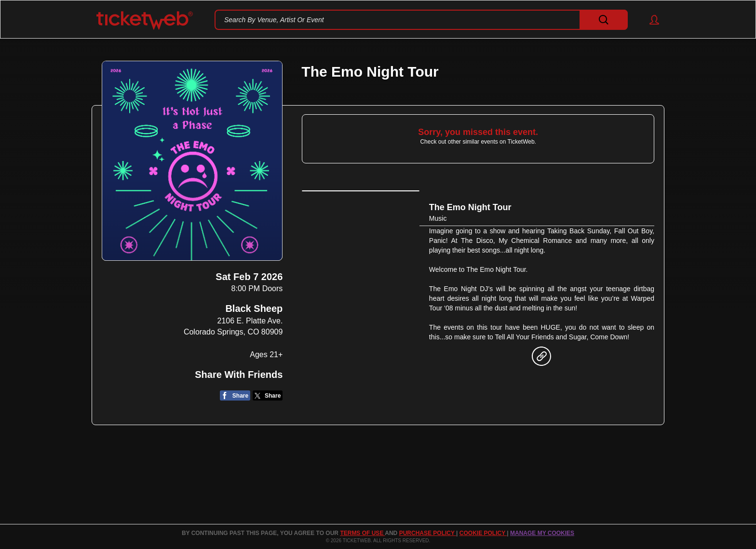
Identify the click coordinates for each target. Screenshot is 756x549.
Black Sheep (254, 308)
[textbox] (421, 20)
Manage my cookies (542, 533)
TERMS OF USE (362, 533)
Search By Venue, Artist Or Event (274, 20)
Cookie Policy (483, 533)
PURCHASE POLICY (428, 533)
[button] (650, 20)
